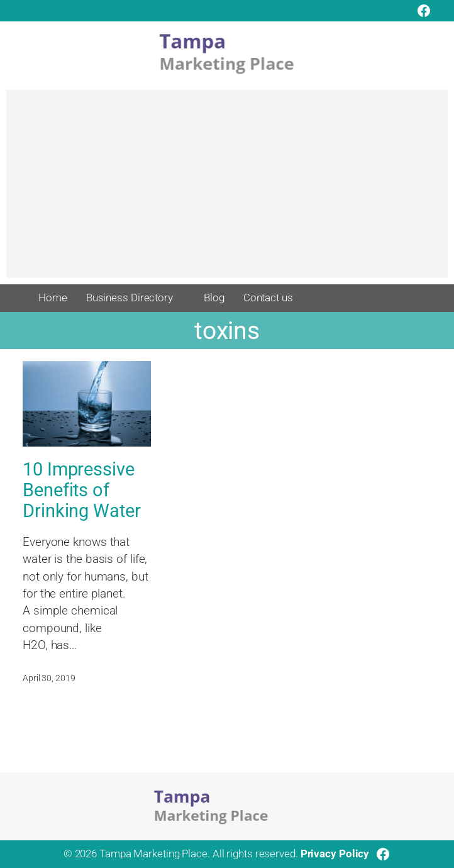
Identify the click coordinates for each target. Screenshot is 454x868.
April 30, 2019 (49, 678)
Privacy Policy (335, 854)
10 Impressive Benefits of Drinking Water (82, 490)
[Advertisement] (227, 190)
